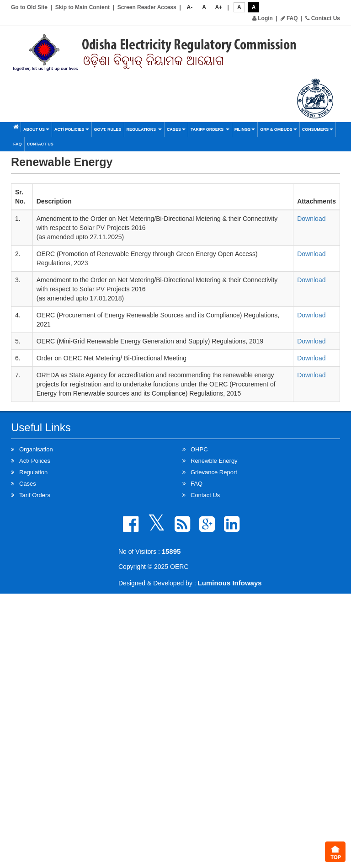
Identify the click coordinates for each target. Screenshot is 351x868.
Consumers (318, 129)
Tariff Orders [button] (210, 129)
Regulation (33, 472)
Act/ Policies (72, 129)
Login (263, 18)
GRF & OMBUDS (279, 129)
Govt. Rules (108, 129)
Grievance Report (214, 472)
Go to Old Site (29, 7)
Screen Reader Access (147, 7)
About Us (36, 129)
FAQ (289, 18)
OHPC (199, 449)
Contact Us (323, 18)
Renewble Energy (214, 461)
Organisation (36, 449)
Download (311, 219)
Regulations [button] (144, 129)
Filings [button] (245, 129)
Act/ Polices (35, 461)
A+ (218, 7)
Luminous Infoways (230, 583)
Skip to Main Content (82, 7)
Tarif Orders (35, 495)
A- (190, 7)
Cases (176, 129)
